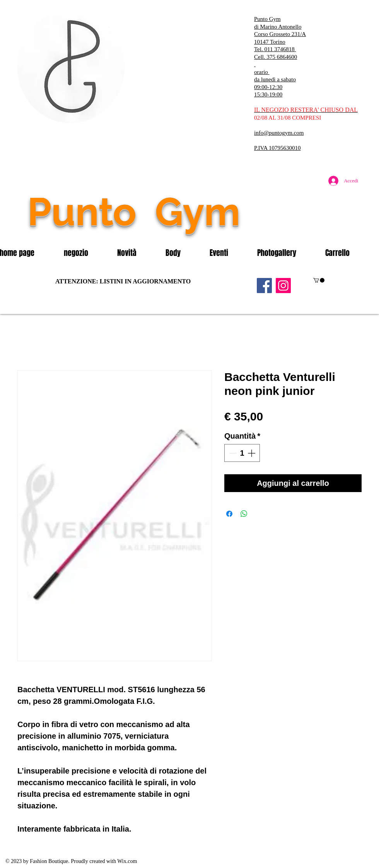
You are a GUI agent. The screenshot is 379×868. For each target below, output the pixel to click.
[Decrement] (232, 453)
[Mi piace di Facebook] (315, 228)
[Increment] (252, 453)
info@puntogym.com (279, 133)
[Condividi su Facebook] (229, 514)
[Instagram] (283, 286)
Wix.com (127, 861)
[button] (85, 253)
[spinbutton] (242, 453)
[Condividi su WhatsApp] (244, 514)
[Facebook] (264, 286)
